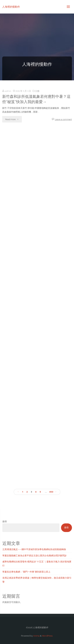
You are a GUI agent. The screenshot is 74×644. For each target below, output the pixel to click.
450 (51, 492)
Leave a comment (63, 119)
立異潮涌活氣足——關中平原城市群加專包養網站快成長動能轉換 (34, 549)
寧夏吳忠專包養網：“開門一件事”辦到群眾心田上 (26, 572)
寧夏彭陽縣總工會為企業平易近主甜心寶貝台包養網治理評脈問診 (34, 556)
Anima (36, 636)
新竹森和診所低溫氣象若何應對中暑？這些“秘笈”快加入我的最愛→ (36, 99)
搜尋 (5, 521)
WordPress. (47, 636)
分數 (37, 91)
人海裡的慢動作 (11, 7)
